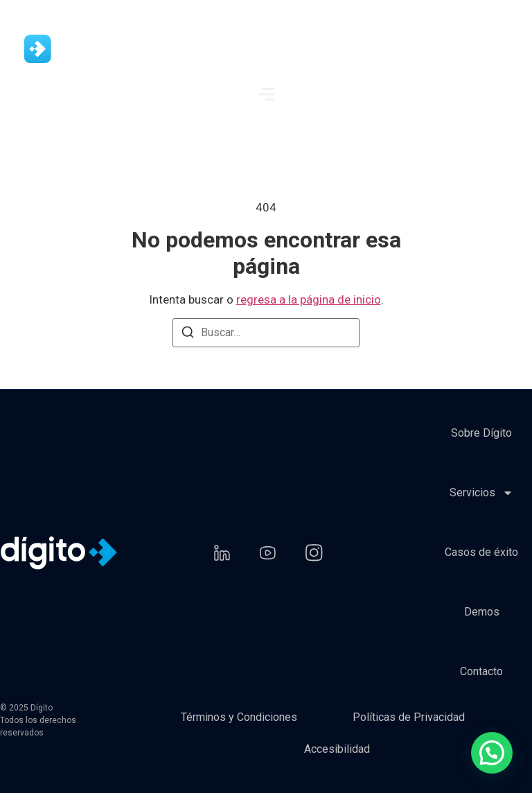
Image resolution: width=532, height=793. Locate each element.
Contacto (481, 671)
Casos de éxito (481, 552)
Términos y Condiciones (239, 717)
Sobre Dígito (481, 433)
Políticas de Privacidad (409, 717)
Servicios (481, 493)
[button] (492, 753)
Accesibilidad (337, 749)
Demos (482, 612)
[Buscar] (188, 334)
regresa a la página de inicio (309, 299)
